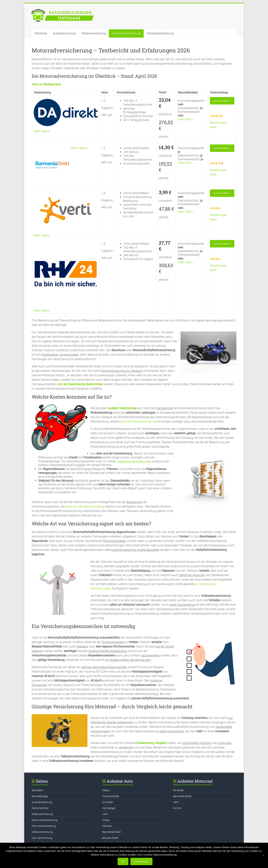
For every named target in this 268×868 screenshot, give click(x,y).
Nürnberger (109, 808)
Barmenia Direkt (112, 832)
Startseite (41, 33)
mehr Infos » (186, 119)
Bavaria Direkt (110, 838)
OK (123, 861)
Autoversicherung (64, 33)
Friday (106, 820)
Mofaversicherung (42, 832)
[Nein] (263, 855)
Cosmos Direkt (111, 796)
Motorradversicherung (126, 33)
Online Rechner (40, 808)
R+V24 (177, 808)
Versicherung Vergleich (152, 743)
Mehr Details (42, 131)
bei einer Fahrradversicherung (84, 507)
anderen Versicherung (122, 408)
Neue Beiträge (40, 796)
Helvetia (107, 826)
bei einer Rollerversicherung (138, 422)
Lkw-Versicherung (42, 838)
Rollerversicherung (94, 33)
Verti (105, 814)
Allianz (106, 790)
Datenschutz (141, 861)
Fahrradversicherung (160, 33)
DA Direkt (108, 802)
